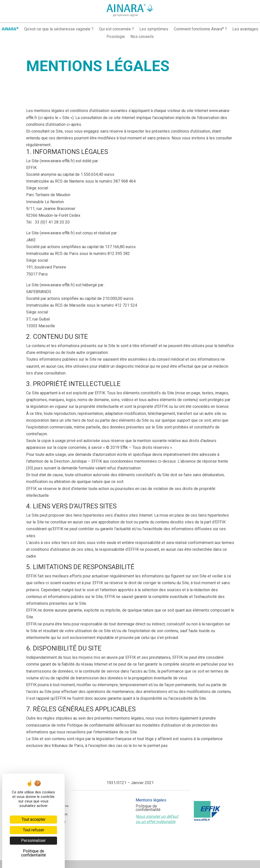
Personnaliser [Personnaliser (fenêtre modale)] (33, 840)
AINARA (10, 29)
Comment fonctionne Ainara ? (200, 29)
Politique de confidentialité (148, 808)
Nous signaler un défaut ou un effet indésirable (157, 819)
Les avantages (245, 29)
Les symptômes (154, 29)
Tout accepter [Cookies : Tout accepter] (34, 819)
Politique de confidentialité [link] (34, 853)
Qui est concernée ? (116, 29)
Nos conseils (142, 37)
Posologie (116, 37)
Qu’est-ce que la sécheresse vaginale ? (59, 29)
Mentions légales (151, 800)
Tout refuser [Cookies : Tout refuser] (34, 830)
